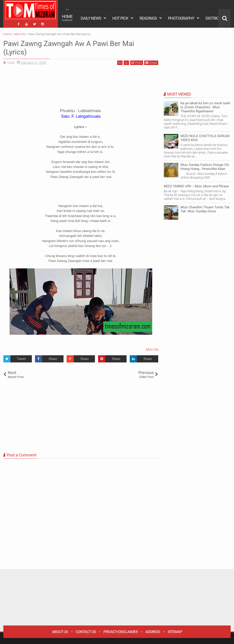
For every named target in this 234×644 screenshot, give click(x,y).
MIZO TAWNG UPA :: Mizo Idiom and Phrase (196, 186)
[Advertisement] (81, 88)
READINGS (148, 18)
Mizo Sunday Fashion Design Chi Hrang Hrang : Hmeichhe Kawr (205, 167)
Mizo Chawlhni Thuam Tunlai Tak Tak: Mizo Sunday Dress (205, 209)
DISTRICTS (214, 18)
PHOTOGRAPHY (181, 18)
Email (151, 63)
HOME (67, 18)
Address (153, 632)
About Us (60, 632)
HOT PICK (120, 18)
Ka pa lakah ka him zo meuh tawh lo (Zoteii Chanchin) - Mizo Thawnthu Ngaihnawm (205, 107)
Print (137, 63)
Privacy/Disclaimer (121, 632)
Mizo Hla (152, 349)
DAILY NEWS (91, 18)
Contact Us (86, 632)
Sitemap (175, 632)
